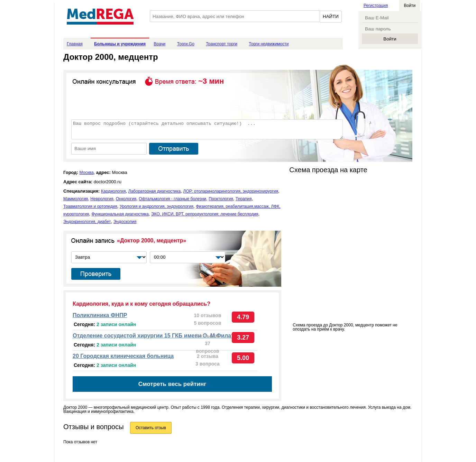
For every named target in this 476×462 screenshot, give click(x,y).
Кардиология (113, 191)
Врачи (159, 44)
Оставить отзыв (151, 428)
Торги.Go (186, 44)
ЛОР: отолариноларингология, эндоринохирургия (231, 191)
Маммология (76, 199)
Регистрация (376, 6)
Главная (75, 44)
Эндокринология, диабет (87, 222)
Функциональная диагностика (120, 214)
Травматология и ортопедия (90, 206)
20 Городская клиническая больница (123, 356)
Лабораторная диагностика (154, 191)
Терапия (244, 199)
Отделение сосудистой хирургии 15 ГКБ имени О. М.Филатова (158, 336)
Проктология (221, 199)
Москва (87, 173)
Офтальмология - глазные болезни (172, 199)
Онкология (126, 199)
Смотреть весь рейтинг (172, 384)
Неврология (102, 199)
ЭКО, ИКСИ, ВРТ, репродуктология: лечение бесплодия (205, 214)
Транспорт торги (222, 44)
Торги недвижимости (269, 44)
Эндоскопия (125, 222)
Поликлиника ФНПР (100, 315)
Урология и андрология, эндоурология (157, 206)
